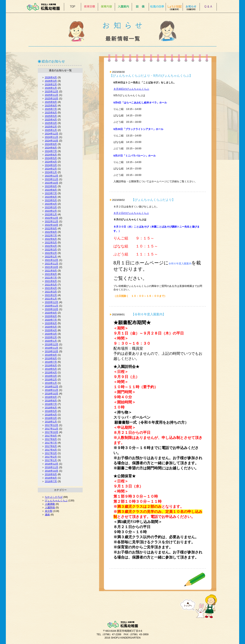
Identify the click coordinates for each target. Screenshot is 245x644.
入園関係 (50, 507)
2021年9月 (51, 271)
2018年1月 (51, 422)
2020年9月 (51, 313)
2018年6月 (51, 408)
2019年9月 (51, 355)
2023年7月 (51, 193)
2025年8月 (51, 105)
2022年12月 (52, 218)
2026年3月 (51, 81)
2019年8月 (51, 358)
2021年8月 (51, 274)
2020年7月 (51, 320)
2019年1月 (51, 383)
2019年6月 (51, 365)
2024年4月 (51, 162)
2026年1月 (51, 88)
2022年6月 (51, 239)
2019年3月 (51, 376)
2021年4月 (51, 288)
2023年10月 (52, 183)
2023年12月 (52, 176)
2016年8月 (51, 478)
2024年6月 (51, 155)
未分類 (49, 511)
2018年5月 (51, 411)
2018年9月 (51, 397)
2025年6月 (51, 113)
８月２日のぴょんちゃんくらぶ (131, 213)
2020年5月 (51, 327)
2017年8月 (51, 439)
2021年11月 (52, 264)
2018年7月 (51, 404)
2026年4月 (51, 77)
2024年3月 (51, 165)
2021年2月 (51, 295)
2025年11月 (52, 95)
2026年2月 (51, 84)
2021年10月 (52, 267)
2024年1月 (51, 172)
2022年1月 (51, 257)
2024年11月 (52, 137)
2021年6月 (51, 281)
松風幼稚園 (45, 7)
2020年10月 (52, 309)
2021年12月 (52, 260)
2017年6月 (51, 446)
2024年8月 (51, 148)
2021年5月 (51, 285)
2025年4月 (51, 120)
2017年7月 (51, 443)
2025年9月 (51, 102)
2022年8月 (51, 232)
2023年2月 (51, 211)
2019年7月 (51, 362)
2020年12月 (52, 302)
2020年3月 (51, 334)
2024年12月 (52, 134)
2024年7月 (51, 151)
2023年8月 (51, 190)
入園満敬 (50, 504)
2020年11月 (52, 306)
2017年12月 (52, 425)
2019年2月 (51, 379)
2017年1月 (51, 460)
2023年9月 (51, 186)
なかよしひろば (54, 497)
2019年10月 (52, 351)
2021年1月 (51, 299)
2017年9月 (51, 436)
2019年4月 (51, 372)
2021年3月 (51, 292)
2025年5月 (51, 116)
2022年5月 (51, 242)
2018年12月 (52, 386)
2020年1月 (51, 341)
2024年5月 (51, 158)
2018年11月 (52, 390)
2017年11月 (52, 429)
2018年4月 (51, 415)
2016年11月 (52, 467)
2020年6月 (51, 323)
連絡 (47, 515)
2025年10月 (52, 98)
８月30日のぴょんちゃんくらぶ (131, 89)
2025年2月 (51, 127)
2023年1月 (51, 214)
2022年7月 (51, 235)
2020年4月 (51, 330)
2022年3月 (51, 250)
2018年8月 (51, 401)
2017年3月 (51, 453)
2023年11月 (52, 179)
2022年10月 (52, 225)
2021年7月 (51, 278)
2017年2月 (51, 457)
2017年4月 (51, 450)
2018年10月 (52, 394)
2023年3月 (51, 207)
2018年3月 (51, 418)
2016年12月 (52, 464)
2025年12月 (52, 91)
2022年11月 (52, 221)
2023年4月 (51, 204)
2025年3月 (51, 123)
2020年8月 (51, 316)
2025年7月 (51, 109)
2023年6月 (51, 197)
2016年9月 (51, 474)
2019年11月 (52, 348)
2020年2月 (51, 337)
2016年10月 (52, 471)
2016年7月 (51, 481)
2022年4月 (51, 246)
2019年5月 (51, 369)
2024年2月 (51, 169)
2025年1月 (51, 130)
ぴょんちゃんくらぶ (56, 500)
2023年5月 (51, 200)
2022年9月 (51, 228)
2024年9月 (51, 144)
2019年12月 (52, 344)
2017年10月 (52, 432)
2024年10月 (52, 141)
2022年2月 (51, 253)
